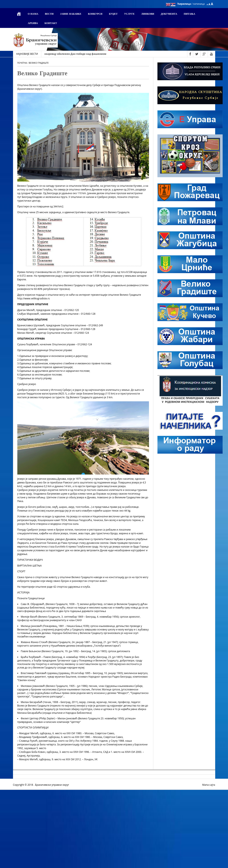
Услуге (129, 14)
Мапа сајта (209, 785)
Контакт (51, 23)
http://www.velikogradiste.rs (34, 298)
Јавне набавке (71, 14)
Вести (49, 14)
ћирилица (184, 4)
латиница (199, 4)
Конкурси (95, 14)
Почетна (22, 63)
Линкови (148, 14)
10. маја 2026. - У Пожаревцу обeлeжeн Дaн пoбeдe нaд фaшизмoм (70, 54)
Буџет (113, 14)
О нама (33, 14)
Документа (169, 14)
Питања (190, 14)
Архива (33, 23)
